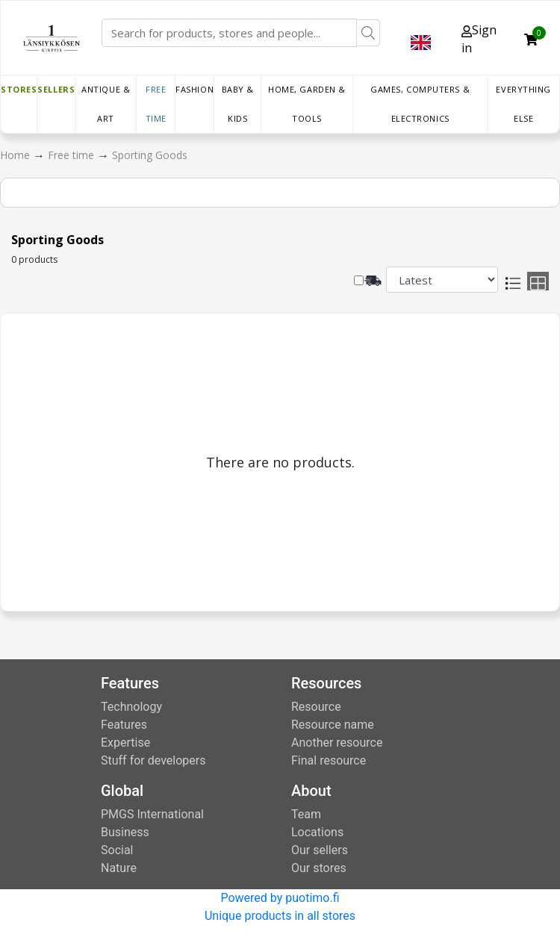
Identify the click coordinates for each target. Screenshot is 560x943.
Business (125, 832)
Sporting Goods (150, 155)
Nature (119, 868)
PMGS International (152, 814)
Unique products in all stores (280, 916)
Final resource (329, 760)
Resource (316, 707)
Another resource (337, 743)
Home (16, 155)
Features (124, 725)
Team (306, 814)
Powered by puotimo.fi (280, 898)
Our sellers (320, 850)
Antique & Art (106, 104)
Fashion (195, 89)
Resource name (333, 725)
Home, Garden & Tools (307, 104)
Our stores (319, 868)
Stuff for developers (153, 760)
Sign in (479, 39)
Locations (317, 832)
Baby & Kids (238, 104)
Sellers (56, 89)
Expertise (125, 743)
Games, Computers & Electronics (420, 104)
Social (117, 850)
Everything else (523, 104)
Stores (19, 89)
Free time (156, 104)
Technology (131, 707)
